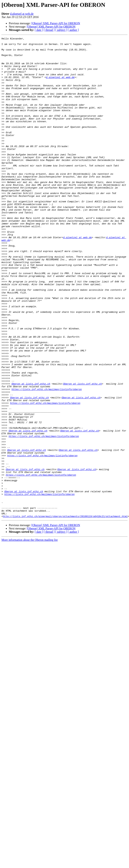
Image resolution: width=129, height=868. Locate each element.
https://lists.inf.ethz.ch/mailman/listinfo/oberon (47, 460)
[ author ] (73, 30)
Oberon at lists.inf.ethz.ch (31, 453)
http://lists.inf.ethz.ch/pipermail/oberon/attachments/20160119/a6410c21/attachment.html (65, 612)
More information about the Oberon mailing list (30, 636)
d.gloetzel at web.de (22, 14)
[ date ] (39, 30)
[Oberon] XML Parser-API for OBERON (56, 23)
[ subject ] (61, 30)
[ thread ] (49, 30)
